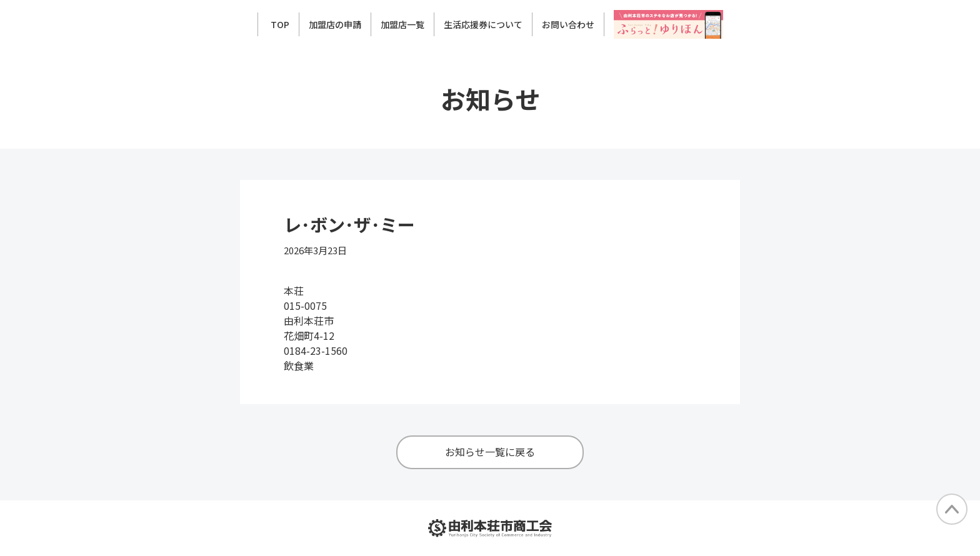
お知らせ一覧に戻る (490, 452)
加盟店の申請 (335, 24)
